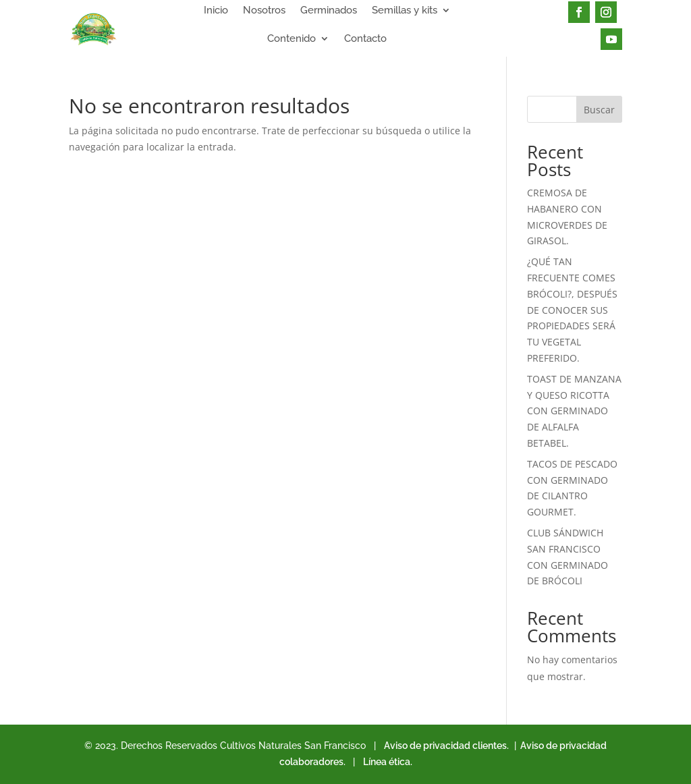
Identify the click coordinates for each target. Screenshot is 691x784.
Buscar (599, 110)
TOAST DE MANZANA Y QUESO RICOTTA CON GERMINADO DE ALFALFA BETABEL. (574, 411)
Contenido (292, 39)
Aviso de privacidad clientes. (446, 746)
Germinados (329, 11)
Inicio (216, 11)
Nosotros (264, 11)
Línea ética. (388, 762)
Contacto (365, 39)
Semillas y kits (405, 11)
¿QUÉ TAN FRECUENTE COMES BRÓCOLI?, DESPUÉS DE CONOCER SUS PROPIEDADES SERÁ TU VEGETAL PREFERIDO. (572, 310)
